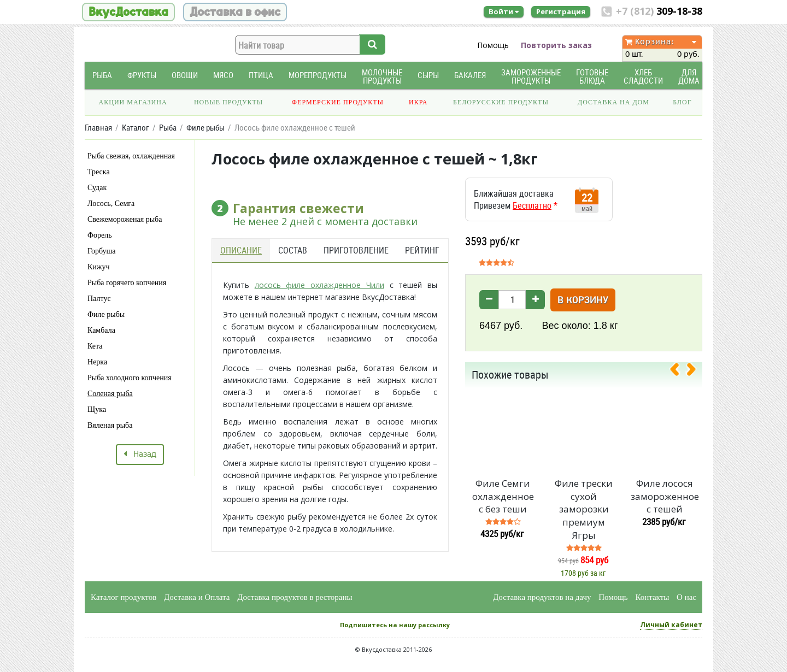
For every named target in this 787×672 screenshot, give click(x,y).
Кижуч (99, 267)
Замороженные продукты (531, 76)
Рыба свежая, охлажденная (131, 156)
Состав (293, 250)
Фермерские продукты (338, 102)
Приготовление (356, 250)
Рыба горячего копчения (127, 283)
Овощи (185, 75)
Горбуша (101, 251)
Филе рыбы (106, 314)
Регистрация (561, 11)
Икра (418, 102)
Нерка (97, 362)
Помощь (493, 45)
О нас (686, 597)
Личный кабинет (671, 625)
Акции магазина (133, 102)
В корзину (583, 301)
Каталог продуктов (124, 597)
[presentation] (679, 372)
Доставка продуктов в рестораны (295, 597)
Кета (95, 346)
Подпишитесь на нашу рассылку (395, 625)
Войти (504, 11)
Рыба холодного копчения (130, 378)
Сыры (428, 75)
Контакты (652, 597)
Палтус (99, 299)
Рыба (102, 75)
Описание (241, 250)
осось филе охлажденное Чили (322, 285)
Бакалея (470, 75)
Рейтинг (422, 250)
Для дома (689, 76)
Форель (100, 235)
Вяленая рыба (110, 425)
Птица (261, 75)
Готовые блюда (592, 76)
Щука (97, 409)
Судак (97, 188)
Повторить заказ (556, 45)
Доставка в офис (235, 12)
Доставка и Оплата (197, 597)
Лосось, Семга (111, 204)
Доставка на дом (613, 102)
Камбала (101, 330)
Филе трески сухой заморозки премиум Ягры (584, 509)
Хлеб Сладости (643, 76)
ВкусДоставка (128, 12)
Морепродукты (318, 75)
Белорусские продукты (501, 102)
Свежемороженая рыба (125, 219)
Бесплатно (532, 205)
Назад (140, 455)
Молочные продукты (382, 76)
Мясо (223, 75)
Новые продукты (228, 102)
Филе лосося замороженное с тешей (665, 496)
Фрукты (142, 75)
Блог (682, 102)
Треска (99, 172)
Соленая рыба (110, 394)
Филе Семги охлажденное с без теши (503, 496)
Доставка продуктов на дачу (542, 597)
